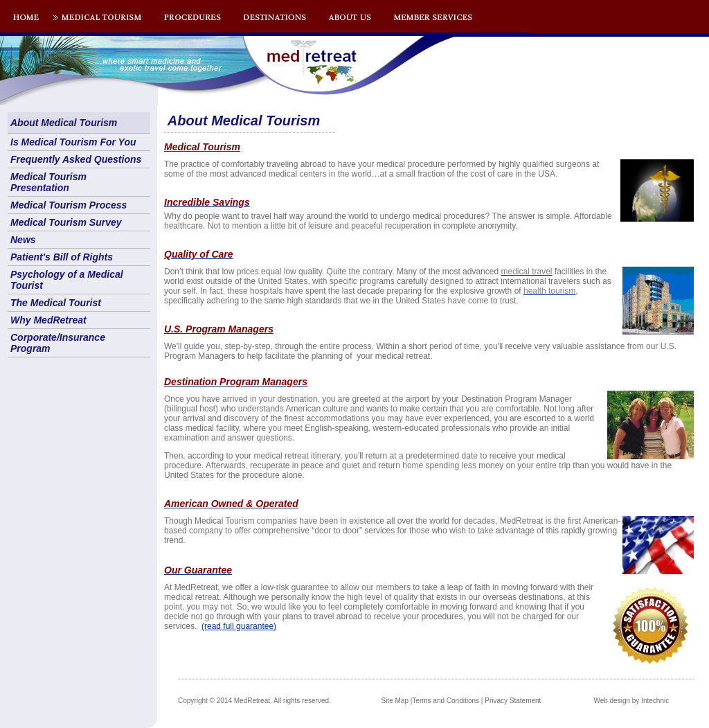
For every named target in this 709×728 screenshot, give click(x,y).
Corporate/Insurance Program (58, 343)
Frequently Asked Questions (76, 159)
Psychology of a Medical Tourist (67, 280)
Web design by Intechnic (631, 701)
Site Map (395, 701)
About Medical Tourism (64, 123)
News (23, 240)
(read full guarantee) (239, 626)
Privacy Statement (513, 701)
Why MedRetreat (48, 320)
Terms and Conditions (446, 701)
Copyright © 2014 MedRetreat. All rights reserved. (254, 701)
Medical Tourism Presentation (48, 182)
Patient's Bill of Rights (62, 257)
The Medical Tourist (56, 303)
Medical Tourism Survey (66, 222)
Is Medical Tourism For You (73, 142)
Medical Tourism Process (69, 205)
